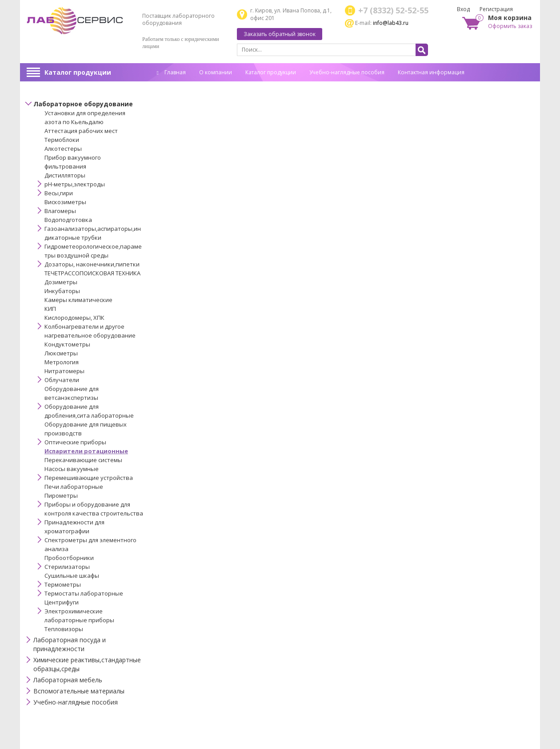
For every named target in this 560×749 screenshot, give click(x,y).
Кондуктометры (67, 344)
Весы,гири (59, 193)
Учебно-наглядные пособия (347, 72)
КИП (50, 309)
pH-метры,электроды (75, 184)
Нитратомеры (64, 371)
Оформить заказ (510, 26)
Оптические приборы (75, 442)
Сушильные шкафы (72, 576)
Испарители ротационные (86, 451)
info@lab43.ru (391, 23)
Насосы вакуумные (72, 469)
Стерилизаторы (67, 567)
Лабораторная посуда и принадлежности (70, 644)
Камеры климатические (78, 300)
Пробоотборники (69, 558)
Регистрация (496, 9)
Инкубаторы (62, 291)
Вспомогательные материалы (79, 691)
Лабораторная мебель (68, 680)
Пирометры (61, 495)
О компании (216, 72)
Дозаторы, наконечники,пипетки (92, 264)
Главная (171, 72)
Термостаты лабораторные (84, 593)
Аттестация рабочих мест (81, 131)
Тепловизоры (64, 629)
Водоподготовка (68, 220)
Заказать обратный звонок (280, 34)
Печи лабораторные (74, 487)
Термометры (63, 584)
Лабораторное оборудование (83, 104)
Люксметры (61, 353)
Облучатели (62, 380)
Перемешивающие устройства (89, 478)
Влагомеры (60, 211)
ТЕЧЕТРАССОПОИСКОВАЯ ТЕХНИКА (92, 273)
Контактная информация (431, 72)
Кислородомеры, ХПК (74, 318)
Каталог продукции (78, 72)
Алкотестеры (63, 149)
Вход (463, 9)
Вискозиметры (65, 202)
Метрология (62, 362)
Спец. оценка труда (182, 86)
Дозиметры (61, 282)
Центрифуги (62, 602)
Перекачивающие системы (83, 460)
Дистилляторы (65, 175)
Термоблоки (62, 140)
